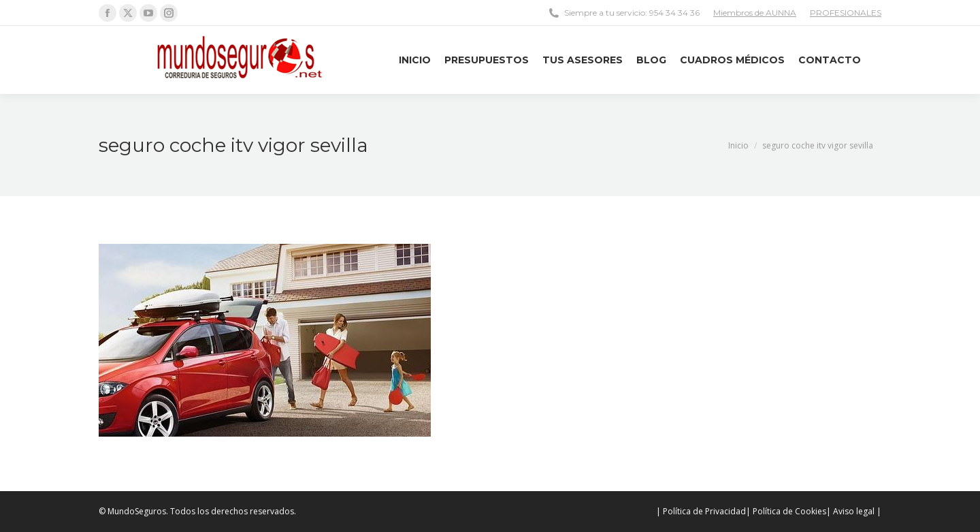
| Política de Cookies (786, 511)
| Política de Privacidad (701, 511)
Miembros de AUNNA (755, 13)
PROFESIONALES (846, 13)
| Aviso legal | (854, 511)
